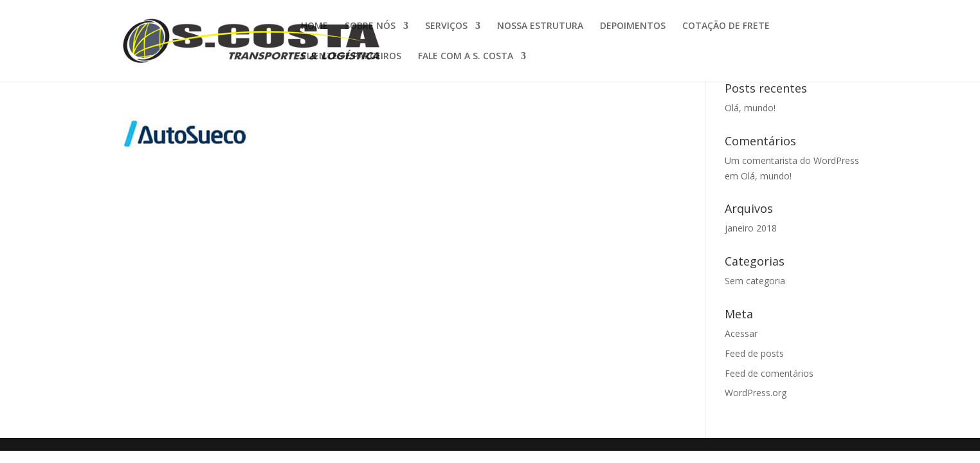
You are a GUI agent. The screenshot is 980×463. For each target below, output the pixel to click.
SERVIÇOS (446, 26)
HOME (314, 26)
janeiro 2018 (751, 228)
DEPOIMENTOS (633, 26)
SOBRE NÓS (370, 26)
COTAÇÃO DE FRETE (726, 26)
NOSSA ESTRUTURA (540, 26)
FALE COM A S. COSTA (466, 57)
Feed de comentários (769, 373)
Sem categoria (755, 281)
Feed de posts (754, 353)
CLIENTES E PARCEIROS (351, 57)
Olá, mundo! (750, 108)
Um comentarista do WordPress (792, 160)
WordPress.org (756, 393)
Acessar (741, 333)
